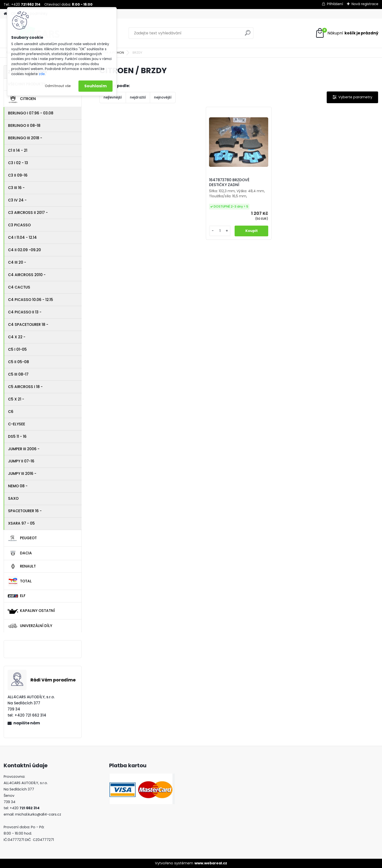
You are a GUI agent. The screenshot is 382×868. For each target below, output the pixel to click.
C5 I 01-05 (17, 349)
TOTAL (20, 581)
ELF (17, 596)
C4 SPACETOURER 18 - (28, 324)
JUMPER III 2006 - (24, 449)
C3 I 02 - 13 (18, 163)
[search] (248, 35)
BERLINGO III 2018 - (25, 138)
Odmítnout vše (58, 86)
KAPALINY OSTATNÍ (31, 611)
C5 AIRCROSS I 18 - (25, 387)
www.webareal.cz (211, 863)
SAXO (13, 498)
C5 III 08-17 (18, 374)
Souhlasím (95, 86)
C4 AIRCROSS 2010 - (27, 275)
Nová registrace (365, 4)
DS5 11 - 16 (17, 436)
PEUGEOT (22, 538)
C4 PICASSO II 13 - (25, 312)
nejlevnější (113, 97)
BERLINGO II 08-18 (24, 125)
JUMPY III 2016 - (22, 474)
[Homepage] (5, 14)
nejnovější (163, 97)
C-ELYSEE (17, 424)
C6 (11, 412)
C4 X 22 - (17, 337)
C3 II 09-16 (18, 175)
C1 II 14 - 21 (18, 150)
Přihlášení (335, 4)
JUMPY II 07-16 (21, 461)
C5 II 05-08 (19, 362)
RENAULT (22, 566)
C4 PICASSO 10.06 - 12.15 (31, 300)
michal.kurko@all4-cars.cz (38, 814)
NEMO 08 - (18, 486)
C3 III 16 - (16, 188)
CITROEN (22, 99)
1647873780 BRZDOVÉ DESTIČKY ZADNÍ (229, 182)
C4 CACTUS (19, 287)
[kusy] (220, 231)
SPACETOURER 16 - (25, 511)
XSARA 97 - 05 (21, 523)
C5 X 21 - (16, 399)
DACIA (20, 553)
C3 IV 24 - (17, 200)
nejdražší (138, 97)
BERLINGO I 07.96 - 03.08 (31, 113)
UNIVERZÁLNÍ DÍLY (30, 626)
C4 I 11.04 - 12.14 (22, 237)
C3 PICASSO (19, 225)
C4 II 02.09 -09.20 (24, 250)
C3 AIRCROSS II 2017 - (28, 213)
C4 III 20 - (17, 262)
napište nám (27, 723)
